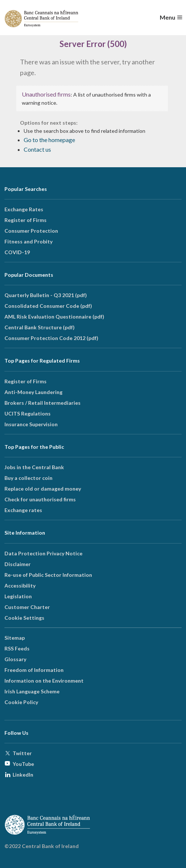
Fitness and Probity (28, 241)
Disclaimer (18, 564)
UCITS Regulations (28, 413)
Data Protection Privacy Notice (43, 553)
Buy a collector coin (28, 478)
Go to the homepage (49, 140)
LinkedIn (23, 775)
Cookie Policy (21, 702)
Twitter (22, 753)
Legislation (18, 596)
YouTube (23, 764)
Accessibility (20, 586)
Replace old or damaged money (43, 489)
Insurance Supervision (31, 424)
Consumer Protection (31, 231)
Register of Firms (26, 220)
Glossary (15, 659)
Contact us (37, 149)
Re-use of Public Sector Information (48, 575)
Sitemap (15, 638)
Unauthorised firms (46, 94)
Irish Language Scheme (32, 691)
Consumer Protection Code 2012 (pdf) (51, 338)
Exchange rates (23, 510)
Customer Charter (27, 607)
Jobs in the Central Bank (34, 467)
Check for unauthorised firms (40, 499)
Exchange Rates (24, 209)
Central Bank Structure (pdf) (40, 327)
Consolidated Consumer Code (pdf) (48, 306)
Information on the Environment (44, 681)
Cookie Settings (24, 618)
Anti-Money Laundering (33, 392)
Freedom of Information (34, 670)
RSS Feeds (17, 648)
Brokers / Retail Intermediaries (43, 403)
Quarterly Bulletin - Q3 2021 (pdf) (46, 295)
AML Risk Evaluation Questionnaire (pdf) (54, 317)
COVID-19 (17, 252)
